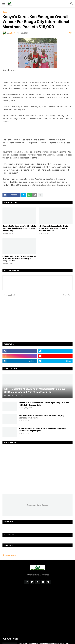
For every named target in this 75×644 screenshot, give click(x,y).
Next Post (67, 295)
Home (5, 12)
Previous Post (9, 295)
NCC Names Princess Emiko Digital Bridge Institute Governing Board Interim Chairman (54, 228)
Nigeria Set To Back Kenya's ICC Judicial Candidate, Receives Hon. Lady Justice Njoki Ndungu (19, 228)
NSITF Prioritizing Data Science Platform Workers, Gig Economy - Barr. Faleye (41, 417)
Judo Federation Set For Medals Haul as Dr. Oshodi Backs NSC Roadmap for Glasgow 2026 (19, 258)
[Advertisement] (37, 317)
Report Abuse (11, 555)
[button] (3, 4)
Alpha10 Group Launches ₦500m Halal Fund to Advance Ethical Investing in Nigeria (43, 429)
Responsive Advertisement (37, 505)
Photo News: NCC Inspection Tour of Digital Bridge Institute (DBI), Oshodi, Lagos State (44, 404)
